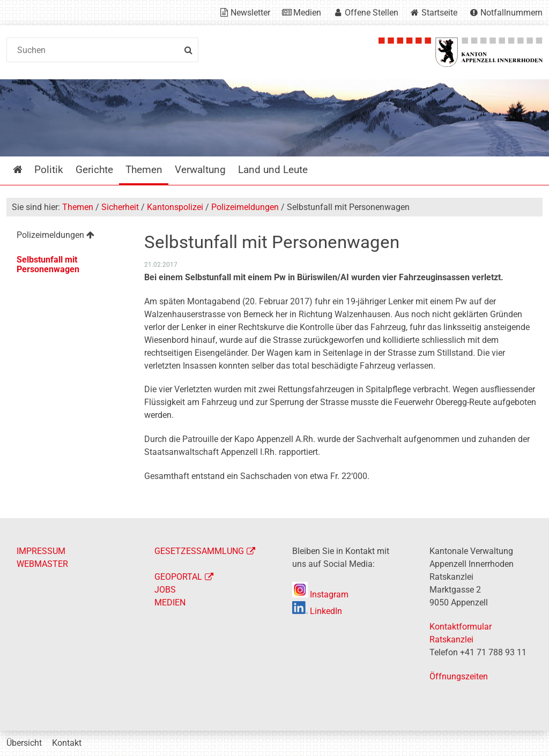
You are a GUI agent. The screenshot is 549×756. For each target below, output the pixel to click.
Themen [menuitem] (144, 170)
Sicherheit (120, 207)
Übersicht (24, 743)
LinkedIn (317, 611)
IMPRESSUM (41, 551)
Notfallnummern (511, 13)
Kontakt (67, 743)
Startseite (439, 13)
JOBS (165, 590)
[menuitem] (68, 237)
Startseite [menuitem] (25, 170)
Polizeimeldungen (245, 207)
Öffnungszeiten (459, 676)
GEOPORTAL (178, 577)
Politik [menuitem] (49, 170)
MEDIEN (170, 602)
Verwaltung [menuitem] (200, 170)
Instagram (320, 594)
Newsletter (250, 13)
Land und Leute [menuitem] (273, 170)
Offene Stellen (372, 13)
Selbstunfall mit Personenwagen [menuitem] (48, 264)
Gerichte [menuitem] (94, 170)
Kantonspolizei (175, 207)
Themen (78, 207)
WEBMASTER (42, 564)
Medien (307, 13)
